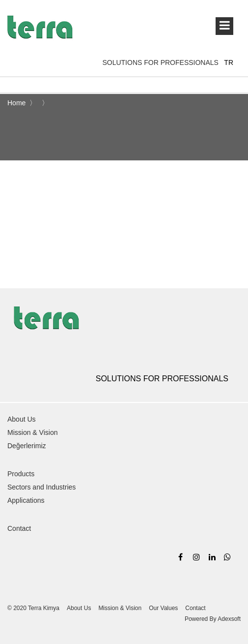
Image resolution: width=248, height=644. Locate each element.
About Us (22, 419)
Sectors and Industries (41, 487)
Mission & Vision (32, 432)
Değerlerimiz (27, 446)
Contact (19, 528)
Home (17, 103)
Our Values (163, 608)
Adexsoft (229, 619)
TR (229, 62)
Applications (26, 500)
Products (21, 474)
